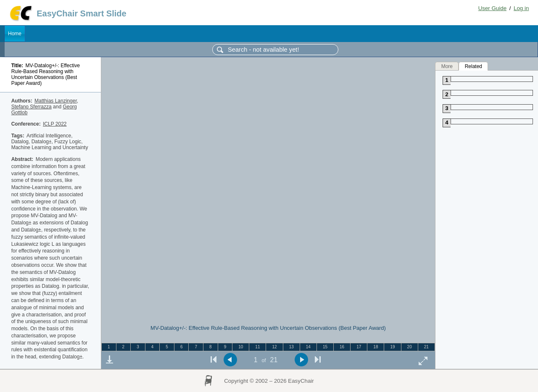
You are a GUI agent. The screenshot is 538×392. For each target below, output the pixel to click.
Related (473, 66)
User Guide (492, 8)
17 (359, 347)
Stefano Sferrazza (32, 107)
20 (410, 347)
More (447, 66)
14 (308, 347)
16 (342, 347)
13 (291, 347)
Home (15, 34)
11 (257, 347)
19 (392, 347)
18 (376, 347)
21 (426, 347)
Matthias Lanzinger (56, 101)
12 (274, 347)
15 (325, 347)
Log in (521, 8)
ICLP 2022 (55, 124)
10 (241, 347)
